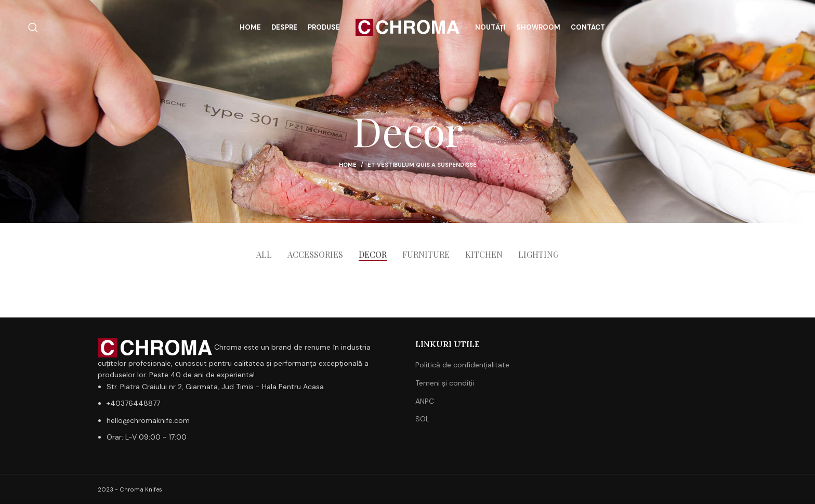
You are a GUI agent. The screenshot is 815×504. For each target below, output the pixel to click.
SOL (422, 419)
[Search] (33, 28)
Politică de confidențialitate (462, 365)
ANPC (425, 401)
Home (348, 165)
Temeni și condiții (445, 383)
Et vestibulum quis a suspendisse (422, 165)
